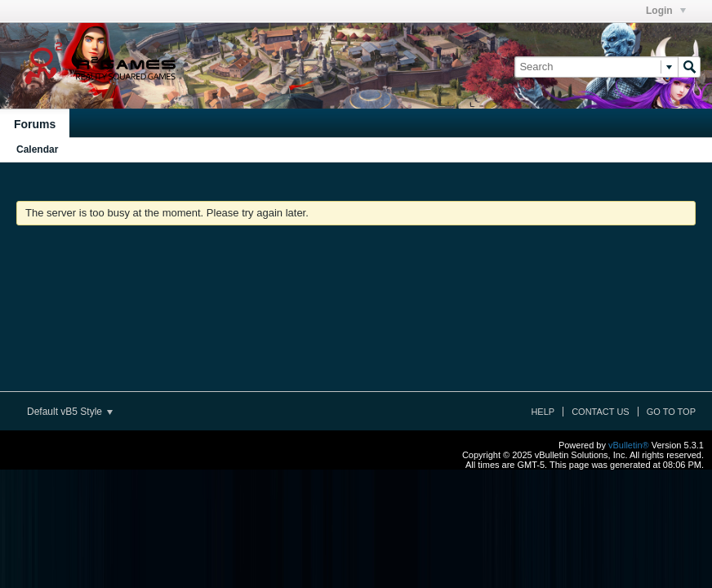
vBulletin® (629, 445)
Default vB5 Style (70, 412)
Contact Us (601, 412)
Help (543, 412)
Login (666, 11)
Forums (35, 124)
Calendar (37, 149)
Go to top (671, 412)
